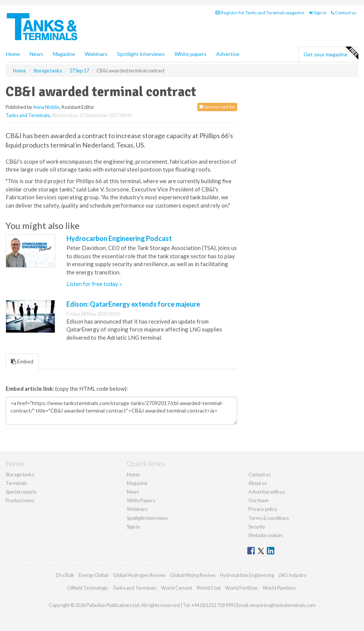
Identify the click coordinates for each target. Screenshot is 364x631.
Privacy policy (263, 509)
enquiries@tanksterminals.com (283, 605)
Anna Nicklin (46, 107)
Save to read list (217, 107)
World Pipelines (279, 588)
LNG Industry (293, 575)
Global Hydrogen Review (139, 575)
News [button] (36, 54)
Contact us (344, 13)
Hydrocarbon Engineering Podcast (119, 238)
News (133, 492)
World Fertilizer (242, 588)
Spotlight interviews (141, 54)
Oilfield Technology (87, 588)
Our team (259, 500)
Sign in (318, 13)
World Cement (177, 588)
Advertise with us (267, 492)
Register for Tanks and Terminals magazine (260, 13)
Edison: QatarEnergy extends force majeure (133, 304)
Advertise (228, 54)
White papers (190, 54)
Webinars (96, 54)
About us (258, 483)
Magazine (64, 54)
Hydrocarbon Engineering (247, 575)
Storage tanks (20, 474)
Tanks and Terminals (28, 115)
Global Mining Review (193, 575)
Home (13, 54)
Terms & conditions (269, 518)
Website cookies (266, 535)
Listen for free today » (94, 284)
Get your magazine (331, 53)
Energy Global (94, 575)
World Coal (209, 588)
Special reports (21, 492)
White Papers (141, 500)
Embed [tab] (22, 361)
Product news (20, 500)
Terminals (16, 483)
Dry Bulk (65, 575)
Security (257, 527)
